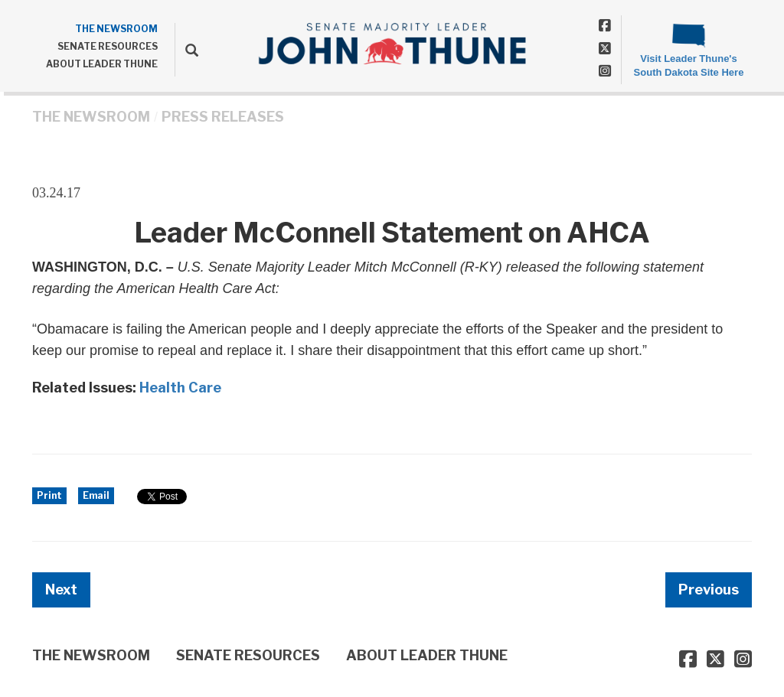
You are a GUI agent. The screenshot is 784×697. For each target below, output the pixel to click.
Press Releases (223, 117)
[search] (186, 50)
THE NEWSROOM (116, 29)
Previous (709, 590)
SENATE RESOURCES (108, 46)
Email (96, 495)
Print (49, 495)
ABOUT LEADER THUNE (102, 64)
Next (61, 590)
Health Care (180, 388)
